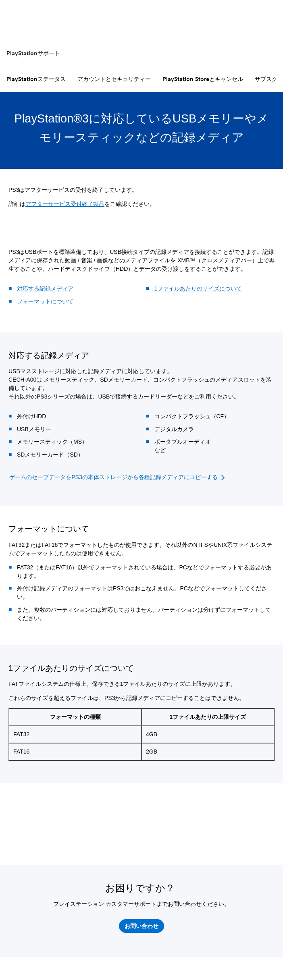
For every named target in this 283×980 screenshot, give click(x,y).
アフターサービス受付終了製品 (65, 204)
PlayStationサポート (33, 53)
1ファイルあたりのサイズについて (198, 289)
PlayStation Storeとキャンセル (203, 79)
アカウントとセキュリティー (114, 79)
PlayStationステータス (36, 79)
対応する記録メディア (45, 289)
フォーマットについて (45, 301)
